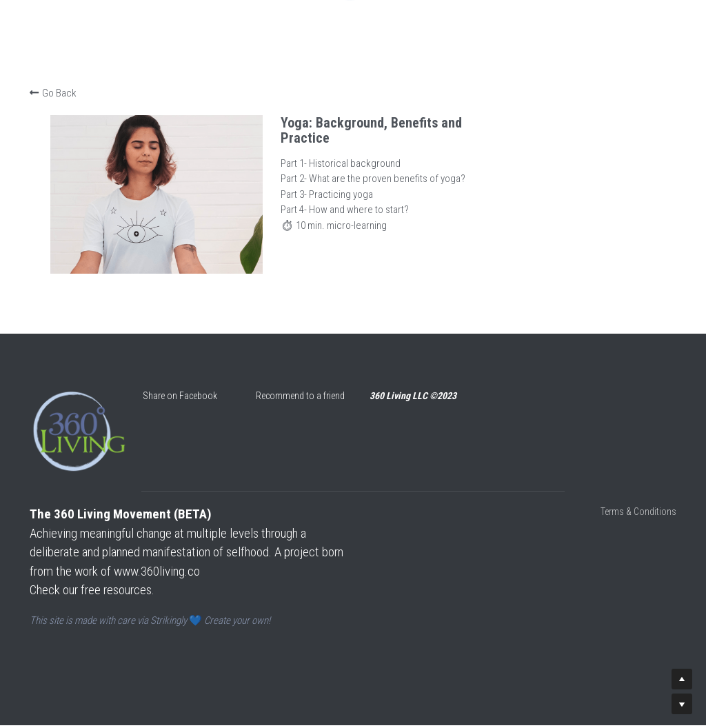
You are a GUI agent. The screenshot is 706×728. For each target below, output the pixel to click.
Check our (57, 599)
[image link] (84, 447)
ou (126, 599)
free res (101, 599)
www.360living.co (182, 581)
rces (142, 599)
